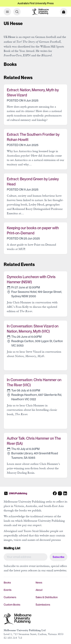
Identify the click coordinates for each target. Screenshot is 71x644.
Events (8, 590)
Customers (10, 597)
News (39, 583)
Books (7, 583)
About (39, 590)
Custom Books (12, 605)
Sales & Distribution (47, 597)
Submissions (43, 605)
